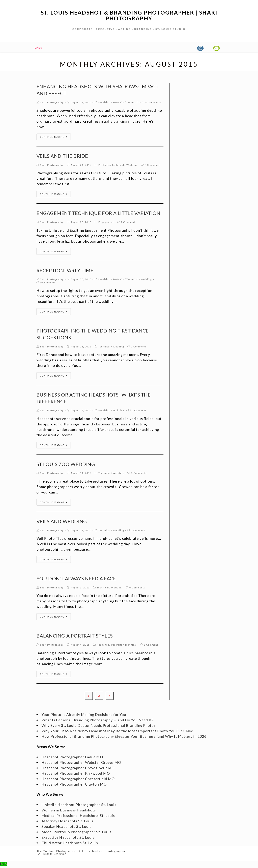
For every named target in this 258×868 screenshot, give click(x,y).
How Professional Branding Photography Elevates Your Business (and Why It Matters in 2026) (125, 738)
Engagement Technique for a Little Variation (98, 214)
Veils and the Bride (62, 157)
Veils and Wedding (62, 522)
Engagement (106, 223)
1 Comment (128, 223)
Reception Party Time (65, 272)
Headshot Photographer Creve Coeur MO (78, 769)
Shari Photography (52, 104)
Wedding (132, 166)
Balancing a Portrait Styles (75, 637)
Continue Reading (54, 138)
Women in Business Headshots (69, 811)
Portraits (118, 104)
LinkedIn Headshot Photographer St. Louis (79, 806)
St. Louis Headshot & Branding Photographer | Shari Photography (129, 16)
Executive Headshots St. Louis (68, 839)
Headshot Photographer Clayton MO (74, 785)
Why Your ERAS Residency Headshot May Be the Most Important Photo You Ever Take (117, 732)
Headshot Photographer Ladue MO (72, 758)
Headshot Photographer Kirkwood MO (76, 774)
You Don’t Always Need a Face (76, 580)
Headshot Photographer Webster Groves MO (81, 764)
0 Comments (153, 104)
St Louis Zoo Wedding (66, 465)
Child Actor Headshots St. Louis (70, 844)
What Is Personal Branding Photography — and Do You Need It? (98, 721)
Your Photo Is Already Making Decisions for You (84, 716)
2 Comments (139, 348)
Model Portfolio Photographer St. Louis (77, 833)
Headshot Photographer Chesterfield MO (78, 780)
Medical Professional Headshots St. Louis (78, 817)
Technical (132, 104)
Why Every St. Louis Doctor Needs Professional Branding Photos (99, 727)
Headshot (104, 104)
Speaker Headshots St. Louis (67, 828)
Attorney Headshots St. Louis (68, 822)
